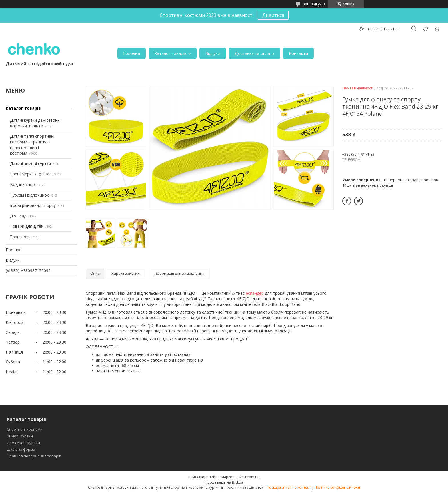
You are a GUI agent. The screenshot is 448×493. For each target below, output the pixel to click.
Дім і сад (18, 216)
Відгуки (213, 53)
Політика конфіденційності (337, 487)
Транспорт (20, 237)
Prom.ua (252, 477)
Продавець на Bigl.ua (224, 482)
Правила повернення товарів (34, 456)
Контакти (298, 53)
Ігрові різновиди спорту (33, 205)
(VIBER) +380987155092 (28, 271)
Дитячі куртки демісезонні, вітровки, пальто (36, 123)
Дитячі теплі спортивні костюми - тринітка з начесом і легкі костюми (32, 145)
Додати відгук (425, 29)
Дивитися (273, 15)
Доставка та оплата (255, 53)
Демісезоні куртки (23, 443)
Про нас (13, 250)
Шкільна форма (21, 449)
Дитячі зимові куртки (30, 164)
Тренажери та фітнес (31, 174)
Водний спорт (24, 184)
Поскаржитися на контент (289, 487)
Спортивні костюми (25, 429)
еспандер (255, 293)
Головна (132, 53)
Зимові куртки (20, 436)
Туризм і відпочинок (29, 195)
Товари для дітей (27, 226)
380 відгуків (314, 4)
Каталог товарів (170, 53)
